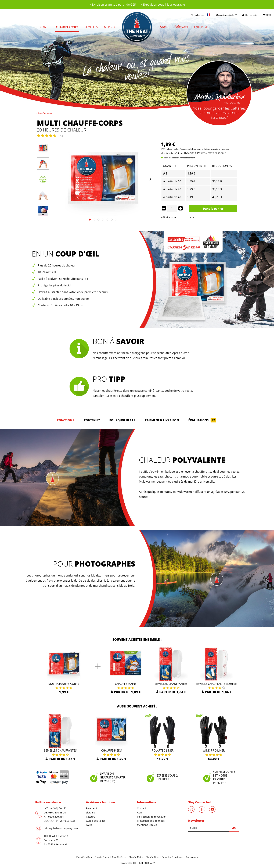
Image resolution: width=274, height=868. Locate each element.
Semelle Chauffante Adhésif (217, 684)
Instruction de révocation (152, 817)
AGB (139, 812)
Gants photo (192, 857)
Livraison (91, 812)
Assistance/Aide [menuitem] (225, 15)
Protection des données (151, 821)
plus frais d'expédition (172, 153)
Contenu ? (92, 420)
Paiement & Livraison (162, 420)
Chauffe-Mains (126, 684)
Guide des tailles (96, 821)
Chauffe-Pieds (153, 857)
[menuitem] (250, 15)
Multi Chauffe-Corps (64, 684)
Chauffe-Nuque (102, 857)
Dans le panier (213, 209)
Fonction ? (66, 420)
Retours (91, 817)
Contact (141, 808)
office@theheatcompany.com (61, 828)
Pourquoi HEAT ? (122, 420)
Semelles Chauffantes (171, 684)
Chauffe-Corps (119, 857)
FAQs (89, 825)
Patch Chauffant (84, 857)
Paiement (91, 808)
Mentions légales (147, 825)
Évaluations (202, 420)
